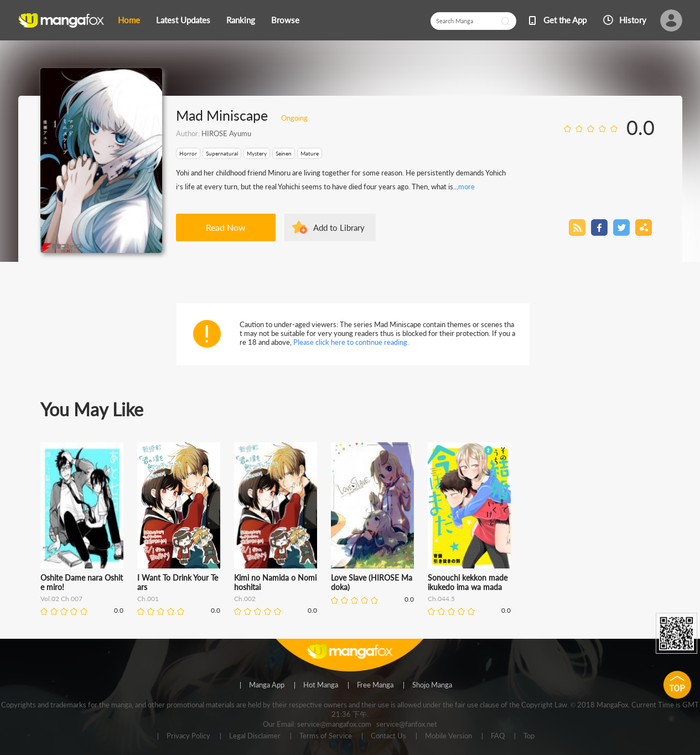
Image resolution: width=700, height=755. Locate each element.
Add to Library (339, 227)
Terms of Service (326, 736)
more (466, 187)
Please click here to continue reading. (351, 342)
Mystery (257, 153)
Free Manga (375, 685)
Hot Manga (321, 685)
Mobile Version (448, 736)
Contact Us (388, 736)
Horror (188, 153)
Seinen (284, 153)
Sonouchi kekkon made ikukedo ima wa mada (468, 582)
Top (529, 736)
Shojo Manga (432, 685)
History (633, 20)
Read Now (226, 227)
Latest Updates (183, 20)
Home (129, 20)
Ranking (241, 20)
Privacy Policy (188, 736)
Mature (310, 153)
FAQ (498, 736)
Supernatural (222, 153)
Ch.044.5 (441, 599)
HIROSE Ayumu (226, 133)
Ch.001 (148, 599)
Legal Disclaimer (255, 736)
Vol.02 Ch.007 (61, 599)
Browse (285, 20)
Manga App (267, 685)
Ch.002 (245, 599)
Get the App (565, 20)
